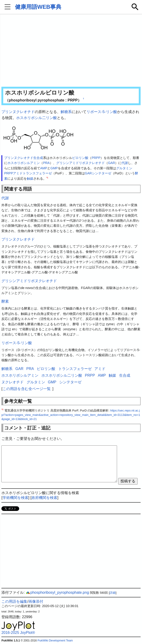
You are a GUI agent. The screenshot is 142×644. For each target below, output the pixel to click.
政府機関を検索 (44, 498)
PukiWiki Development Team (55, 641)
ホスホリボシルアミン (24, 163)
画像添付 (36, 601)
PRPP (96, 158)
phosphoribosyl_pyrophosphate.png (57, 592)
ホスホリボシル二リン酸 (37, 118)
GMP (54, 168)
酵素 (5, 301)
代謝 (125, 163)
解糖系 (66, 112)
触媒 (30, 179)
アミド (18, 173)
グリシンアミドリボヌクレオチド (80, 163)
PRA (46, 163)
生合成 (38, 158)
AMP (44, 168)
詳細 (113, 593)
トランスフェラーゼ (37, 173)
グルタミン (124, 168)
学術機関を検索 (15, 498)
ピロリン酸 (80, 158)
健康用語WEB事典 (38, 7)
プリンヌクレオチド (18, 112)
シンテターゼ (102, 173)
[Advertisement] (71, 51)
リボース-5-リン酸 (102, 112)
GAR (111, 163)
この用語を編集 (14, 601)
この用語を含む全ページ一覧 (27, 389)
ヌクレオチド (12, 382)
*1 (47, 178)
